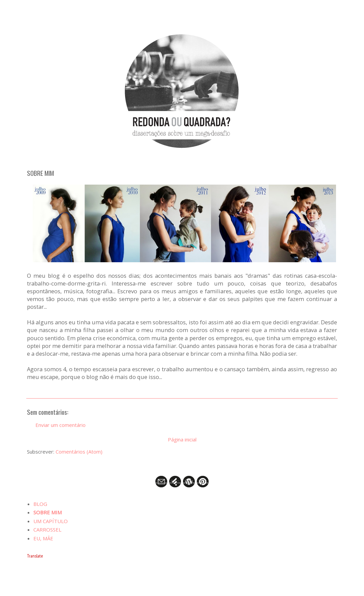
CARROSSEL (47, 530)
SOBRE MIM (48, 512)
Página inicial (182, 439)
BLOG (40, 504)
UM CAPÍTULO (51, 521)
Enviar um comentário (60, 425)
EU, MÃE (43, 538)
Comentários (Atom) (79, 452)
